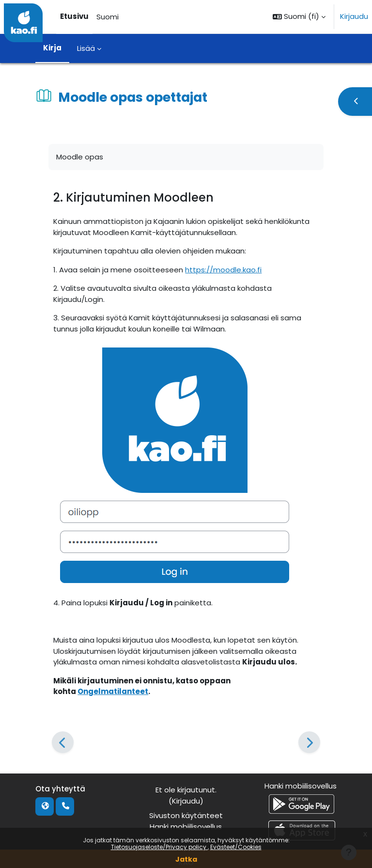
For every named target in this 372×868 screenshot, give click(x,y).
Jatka (186, 859)
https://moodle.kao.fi (223, 270)
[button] (299, 17)
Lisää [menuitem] (86, 48)
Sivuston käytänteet (186, 815)
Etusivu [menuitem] (74, 16)
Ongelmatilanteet (113, 691)
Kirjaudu (354, 16)
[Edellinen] (63, 742)
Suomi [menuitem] (108, 17)
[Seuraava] (309, 742)
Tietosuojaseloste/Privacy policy (159, 847)
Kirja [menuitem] (52, 48)
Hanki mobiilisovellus (186, 827)
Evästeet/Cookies (236, 847)
